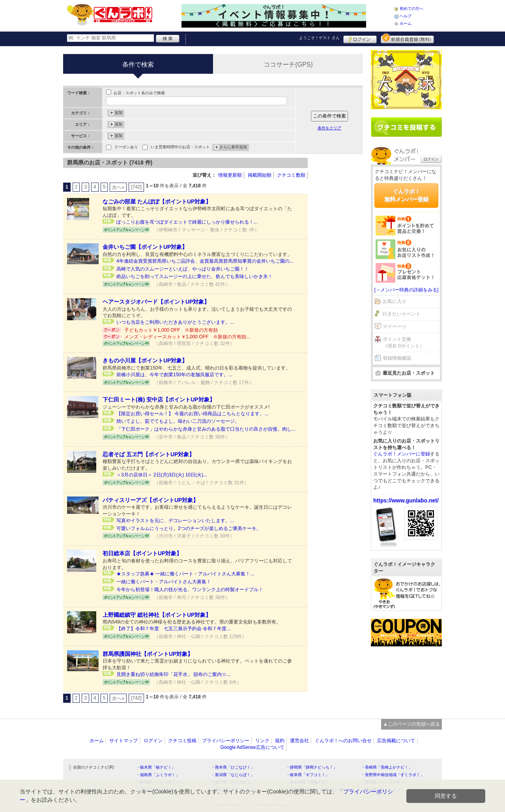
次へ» (118, 187)
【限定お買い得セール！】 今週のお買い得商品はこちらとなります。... (192, 414)
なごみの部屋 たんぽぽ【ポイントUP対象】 (157, 202)
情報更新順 (230, 175)
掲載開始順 (260, 175)
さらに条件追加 (233, 147)
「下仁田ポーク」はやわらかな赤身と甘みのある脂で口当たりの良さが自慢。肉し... (206, 429)
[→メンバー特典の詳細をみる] (407, 290)
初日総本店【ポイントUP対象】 (142, 553)
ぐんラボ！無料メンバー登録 (406, 195)
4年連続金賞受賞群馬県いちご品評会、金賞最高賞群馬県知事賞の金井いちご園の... (205, 261)
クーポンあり (126, 148)
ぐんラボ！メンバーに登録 (402, 454)
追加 (118, 113)
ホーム (406, 23)
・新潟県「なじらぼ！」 (233, 775)
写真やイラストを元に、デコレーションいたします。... (175, 521)
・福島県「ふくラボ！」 (158, 775)
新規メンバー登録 (407, 38)
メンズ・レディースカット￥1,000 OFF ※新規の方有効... (187, 337)
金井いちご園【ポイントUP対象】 (145, 247)
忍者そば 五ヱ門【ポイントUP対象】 (149, 454)
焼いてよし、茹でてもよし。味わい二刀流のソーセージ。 (178, 421)
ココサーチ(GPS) (288, 64)
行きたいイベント (402, 314)
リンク (262, 741)
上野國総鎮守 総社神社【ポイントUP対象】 (157, 615)
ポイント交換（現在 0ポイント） (404, 343)
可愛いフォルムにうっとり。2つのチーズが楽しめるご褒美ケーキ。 (189, 528)
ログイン (360, 38)
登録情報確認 (397, 358)
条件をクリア (329, 128)
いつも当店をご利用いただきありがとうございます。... (175, 322)
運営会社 (299, 741)
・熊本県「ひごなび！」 (233, 767)
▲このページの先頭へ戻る (411, 724)
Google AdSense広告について (252, 747)
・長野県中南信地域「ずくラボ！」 (393, 775)
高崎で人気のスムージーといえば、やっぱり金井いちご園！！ (183, 269)
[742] (136, 187)
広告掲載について (396, 741)
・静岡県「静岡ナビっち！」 (312, 767)
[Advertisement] (339, 276)
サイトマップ (123, 741)
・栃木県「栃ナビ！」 (156, 767)
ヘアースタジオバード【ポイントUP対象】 (156, 302)
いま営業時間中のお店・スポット (180, 148)
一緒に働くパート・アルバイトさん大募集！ (164, 582)
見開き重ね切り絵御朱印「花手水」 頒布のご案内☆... (173, 674)
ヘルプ (406, 16)
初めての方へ (411, 8)
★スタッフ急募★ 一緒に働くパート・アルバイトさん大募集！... (185, 574)
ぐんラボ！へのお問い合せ (343, 741)
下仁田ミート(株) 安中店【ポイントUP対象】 (159, 399)
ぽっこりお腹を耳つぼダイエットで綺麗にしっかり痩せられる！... (187, 222)
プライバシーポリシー (226, 741)
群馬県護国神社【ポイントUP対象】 (148, 654)
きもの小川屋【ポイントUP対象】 (145, 360)
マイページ (395, 327)
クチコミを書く (406, 127)
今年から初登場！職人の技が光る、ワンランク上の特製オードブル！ (190, 590)
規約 (280, 741)
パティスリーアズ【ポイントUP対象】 (151, 500)
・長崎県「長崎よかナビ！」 (387, 767)
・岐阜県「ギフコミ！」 (308, 775)
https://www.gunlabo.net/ (406, 500)
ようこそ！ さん (319, 38)
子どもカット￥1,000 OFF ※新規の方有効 (171, 330)
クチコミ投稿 (182, 741)
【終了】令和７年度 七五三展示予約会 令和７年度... (173, 629)
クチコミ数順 (291, 175)
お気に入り (395, 301)
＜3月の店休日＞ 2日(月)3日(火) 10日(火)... (162, 475)
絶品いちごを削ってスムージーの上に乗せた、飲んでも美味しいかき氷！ (195, 276)
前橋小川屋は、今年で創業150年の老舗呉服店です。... (174, 375)
